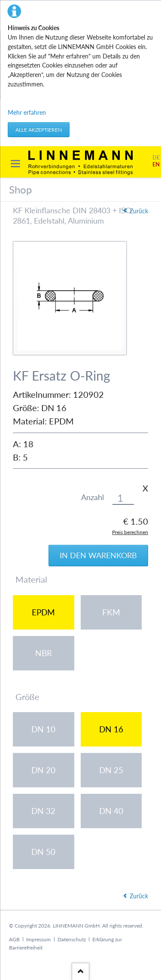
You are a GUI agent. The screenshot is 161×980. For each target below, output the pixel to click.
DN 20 (43, 770)
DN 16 (111, 729)
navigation (15, 164)
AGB (14, 939)
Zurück (139, 211)
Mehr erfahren (27, 112)
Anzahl (93, 497)
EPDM (43, 612)
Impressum (38, 939)
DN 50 (43, 852)
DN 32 (43, 811)
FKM (111, 612)
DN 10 (43, 729)
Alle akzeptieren (39, 130)
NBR (44, 653)
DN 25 (111, 770)
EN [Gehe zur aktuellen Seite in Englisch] (156, 164)
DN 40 (111, 811)
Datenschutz (72, 939)
